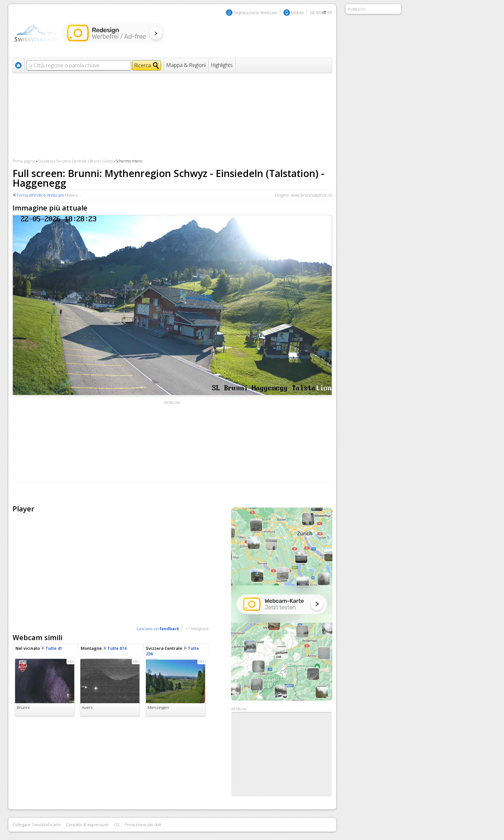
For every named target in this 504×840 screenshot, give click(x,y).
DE (313, 13)
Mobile (297, 13)
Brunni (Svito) (101, 161)
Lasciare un (158, 629)
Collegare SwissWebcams (37, 825)
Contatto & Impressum (87, 825)
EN (319, 13)
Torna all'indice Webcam (40, 195)
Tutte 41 (54, 648)
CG (117, 825)
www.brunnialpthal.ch (311, 195)
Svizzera (46, 161)
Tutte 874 (117, 648)
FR (330, 13)
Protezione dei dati (143, 825)
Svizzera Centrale (71, 161)
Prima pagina (24, 161)
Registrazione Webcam (255, 13)
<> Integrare (197, 629)
